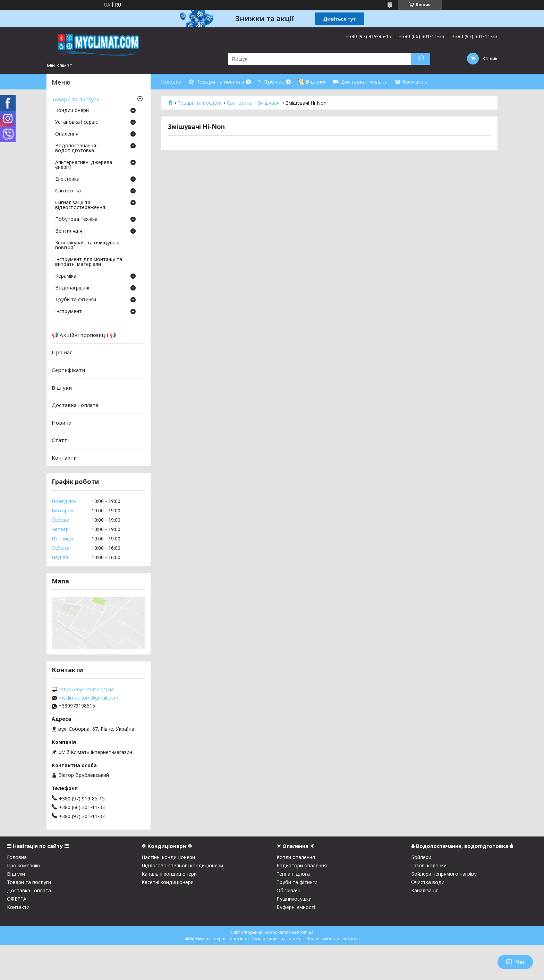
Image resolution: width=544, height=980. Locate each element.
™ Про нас (271, 81)
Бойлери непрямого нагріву (444, 874)
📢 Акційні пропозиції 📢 (84, 335)
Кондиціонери (72, 111)
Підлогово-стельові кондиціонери (182, 865)
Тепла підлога (293, 874)
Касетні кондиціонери (168, 882)
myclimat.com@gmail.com (88, 698)
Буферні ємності (296, 907)
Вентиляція (69, 231)
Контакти (64, 458)
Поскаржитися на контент (276, 939)
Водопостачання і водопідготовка (77, 148)
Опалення (67, 134)
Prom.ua (305, 932)
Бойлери (421, 857)
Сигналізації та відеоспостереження (80, 205)
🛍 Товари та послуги (216, 81)
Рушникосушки (294, 899)
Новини (62, 423)
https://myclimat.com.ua (86, 690)
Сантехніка (240, 103)
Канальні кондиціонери (169, 874)
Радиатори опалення (302, 865)
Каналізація (425, 890)
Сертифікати (68, 370)
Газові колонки (429, 865)
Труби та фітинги (76, 300)
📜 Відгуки (312, 81)
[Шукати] (421, 59)
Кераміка (66, 276)
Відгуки (62, 387)
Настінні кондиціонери (168, 857)
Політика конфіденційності (333, 939)
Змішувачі (269, 103)
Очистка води (428, 882)
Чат (515, 962)
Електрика (67, 179)
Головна (171, 81)
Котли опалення (296, 857)
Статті (60, 440)
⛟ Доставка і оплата (360, 81)
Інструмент (69, 312)
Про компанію (23, 865)
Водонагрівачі (72, 288)
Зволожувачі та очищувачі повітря (87, 245)
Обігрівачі (288, 890)
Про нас (62, 352)
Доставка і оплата (75, 405)
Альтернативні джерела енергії (84, 165)
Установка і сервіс (76, 122)
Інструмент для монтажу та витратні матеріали (89, 262)
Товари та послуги (200, 103)
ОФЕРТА (17, 899)
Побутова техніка (76, 219)
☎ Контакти (411, 81)
